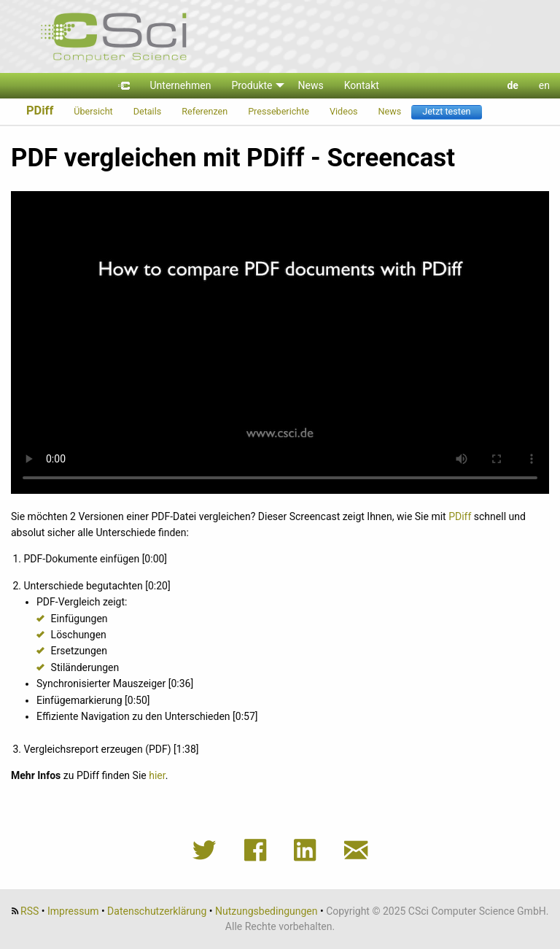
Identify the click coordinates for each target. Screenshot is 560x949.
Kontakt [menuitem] (362, 85)
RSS (30, 911)
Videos (344, 111)
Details (148, 111)
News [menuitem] (311, 85)
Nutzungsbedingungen (266, 911)
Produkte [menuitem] (252, 85)
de (512, 85)
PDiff (40, 111)
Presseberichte (279, 111)
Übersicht (93, 111)
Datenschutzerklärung (157, 911)
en (544, 85)
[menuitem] (124, 86)
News (390, 111)
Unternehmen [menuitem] (181, 85)
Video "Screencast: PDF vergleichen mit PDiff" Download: (280, 342)
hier (157, 775)
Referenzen (205, 111)
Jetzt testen (446, 111)
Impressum (73, 911)
